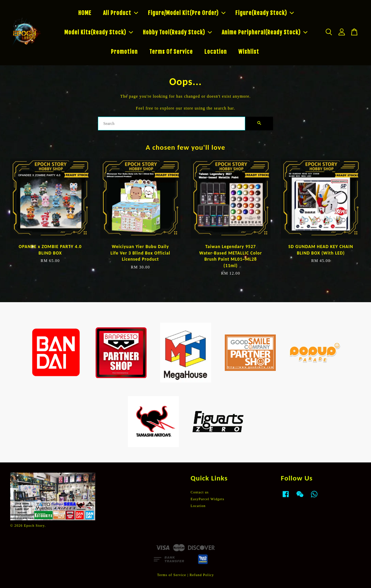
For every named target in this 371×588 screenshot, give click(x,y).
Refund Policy (202, 575)
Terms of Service (172, 575)
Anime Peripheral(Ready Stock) (265, 32)
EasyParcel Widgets (208, 499)
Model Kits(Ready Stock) (99, 32)
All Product (121, 13)
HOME (85, 13)
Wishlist (249, 52)
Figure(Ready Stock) (265, 13)
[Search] (172, 124)
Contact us (200, 492)
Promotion (124, 52)
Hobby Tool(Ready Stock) (177, 32)
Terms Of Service (171, 52)
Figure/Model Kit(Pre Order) (187, 13)
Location (216, 52)
